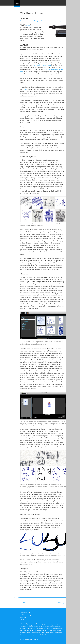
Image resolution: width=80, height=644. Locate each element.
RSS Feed (23, 617)
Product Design (34, 21)
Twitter (23, 619)
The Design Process (46, 21)
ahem (28, 25)
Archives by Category (27, 615)
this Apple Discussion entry (42, 65)
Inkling (25, 89)
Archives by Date (25, 613)
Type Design (58, 21)
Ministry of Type (33, 639)
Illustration (24, 21)
